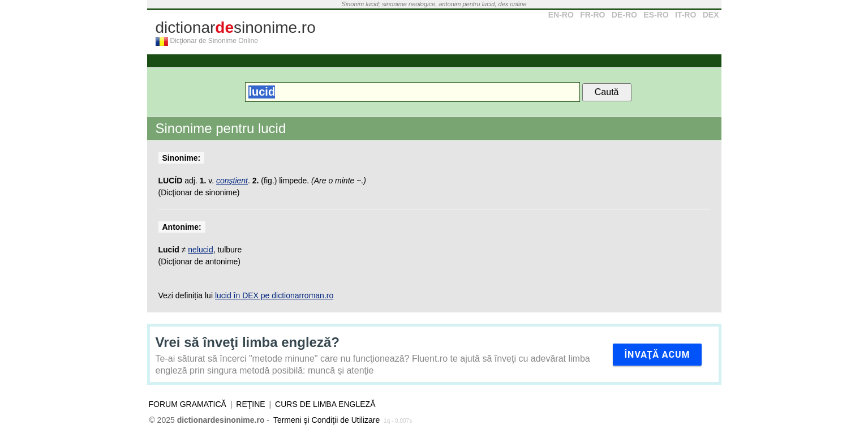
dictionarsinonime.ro (236, 27)
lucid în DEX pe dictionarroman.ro (274, 295)
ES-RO (656, 15)
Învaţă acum (657, 355)
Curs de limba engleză (325, 404)
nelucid (200, 250)
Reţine (250, 404)
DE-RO (624, 15)
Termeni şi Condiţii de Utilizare (326, 420)
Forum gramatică (188, 404)
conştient (232, 181)
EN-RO (561, 15)
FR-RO (592, 15)
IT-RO (686, 15)
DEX (711, 15)
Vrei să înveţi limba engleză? (248, 342)
